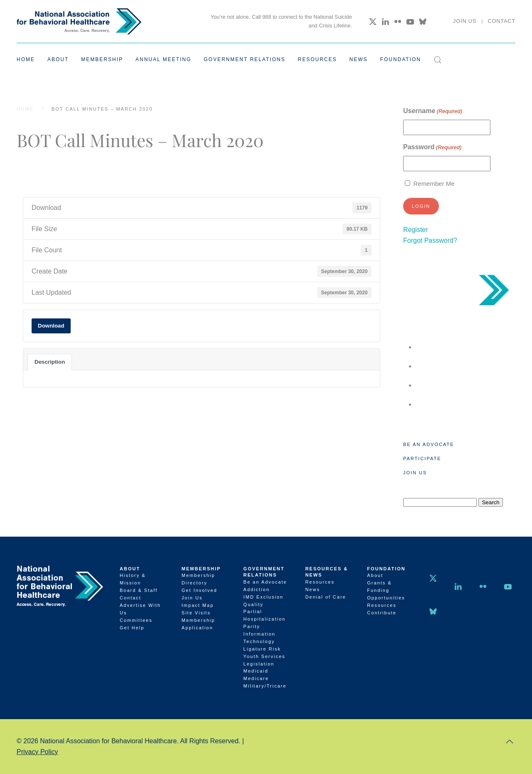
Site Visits (196, 613)
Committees (136, 620)
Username (433, 111)
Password (432, 147)
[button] (438, 60)
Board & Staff (139, 590)
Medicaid (256, 671)
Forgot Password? (430, 240)
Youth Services (265, 656)
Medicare (256, 678)
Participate (422, 458)
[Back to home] (79, 21)
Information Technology (260, 638)
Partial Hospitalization (265, 615)
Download (51, 326)
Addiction (257, 589)
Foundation (386, 569)
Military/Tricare (265, 686)
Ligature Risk (262, 649)
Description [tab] (50, 362)
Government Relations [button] (244, 59)
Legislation (259, 664)
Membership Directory (198, 579)
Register (416, 230)
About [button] (58, 59)
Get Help (132, 628)
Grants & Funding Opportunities (386, 590)
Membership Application (198, 624)
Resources (320, 582)
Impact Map (198, 605)
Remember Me (434, 184)
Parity (252, 626)
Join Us (465, 21)
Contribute (382, 613)
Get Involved (199, 590)
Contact (501, 21)
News (359, 59)
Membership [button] (102, 59)
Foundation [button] (401, 59)
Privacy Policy (37, 752)
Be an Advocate (429, 444)
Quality (254, 604)
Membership (201, 569)
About (130, 569)
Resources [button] (318, 59)
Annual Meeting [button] (163, 59)
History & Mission (133, 579)
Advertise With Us (140, 609)
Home (26, 59)
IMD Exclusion (264, 597)
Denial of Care (325, 597)
